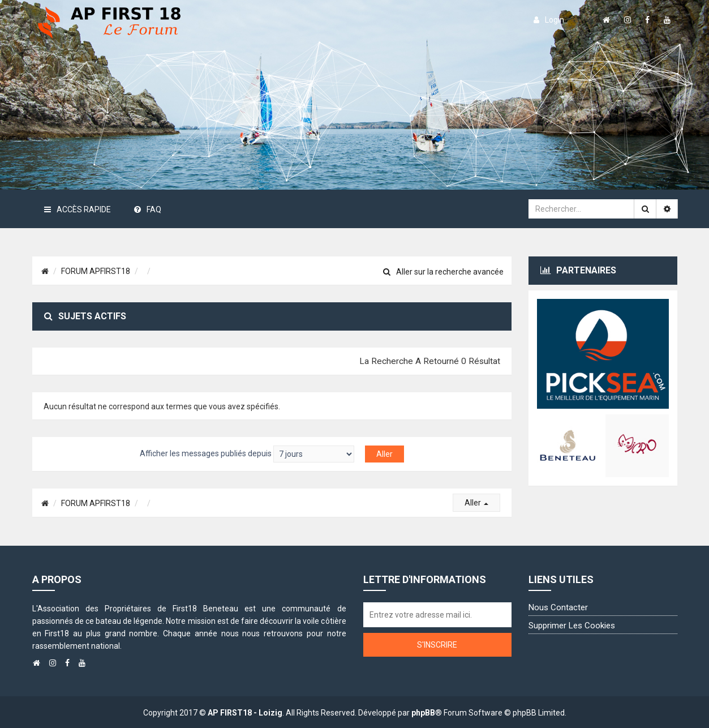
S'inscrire (437, 645)
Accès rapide (78, 209)
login (549, 20)
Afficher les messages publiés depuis (247, 454)
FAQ (148, 209)
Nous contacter (558, 607)
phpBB (423, 713)
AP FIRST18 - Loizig (245, 713)
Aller (476, 503)
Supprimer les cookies (572, 626)
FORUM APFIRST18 (96, 271)
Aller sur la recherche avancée (443, 272)
